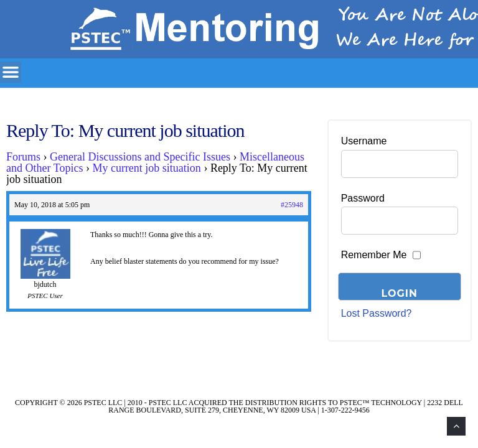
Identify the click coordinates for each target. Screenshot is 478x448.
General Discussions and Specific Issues (140, 157)
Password (363, 198)
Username (364, 141)
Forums (23, 157)
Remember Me (374, 255)
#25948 (292, 205)
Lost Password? (377, 313)
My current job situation (146, 168)
